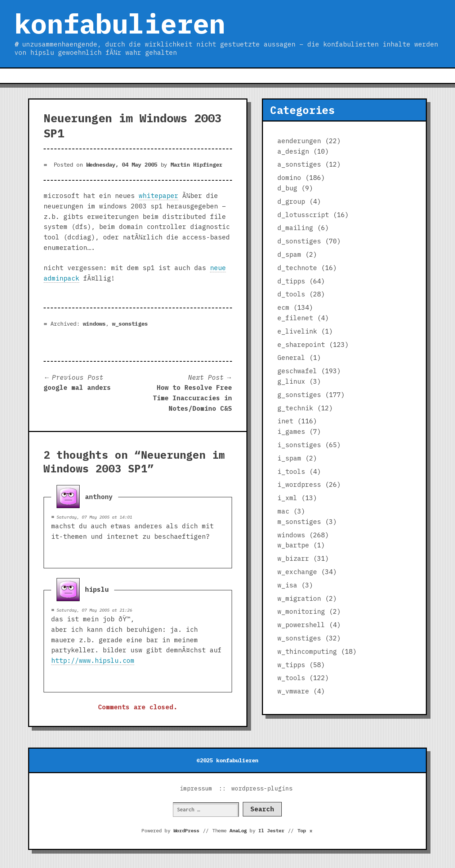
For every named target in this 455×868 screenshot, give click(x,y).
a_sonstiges (299, 164)
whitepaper (159, 196)
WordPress (186, 830)
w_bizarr (293, 558)
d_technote (297, 268)
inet (285, 421)
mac (283, 511)
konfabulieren (120, 23)
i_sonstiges (299, 445)
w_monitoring (301, 611)
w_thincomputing (307, 651)
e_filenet (295, 318)
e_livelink (297, 331)
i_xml (287, 498)
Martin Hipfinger (196, 164)
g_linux (291, 381)
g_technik (295, 408)
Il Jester (271, 830)
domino (289, 178)
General (291, 358)
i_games (291, 431)
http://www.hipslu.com (93, 660)
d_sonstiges (299, 241)
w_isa (287, 585)
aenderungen (299, 141)
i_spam (289, 458)
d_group (291, 201)
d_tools (291, 294)
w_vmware (293, 691)
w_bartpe (293, 545)
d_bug (287, 188)
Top (305, 830)
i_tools (291, 472)
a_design (293, 151)
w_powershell (301, 625)
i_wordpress (299, 484)
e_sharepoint (301, 345)
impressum (196, 788)
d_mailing (295, 228)
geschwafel (297, 371)
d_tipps (291, 281)
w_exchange (297, 572)
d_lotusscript (303, 215)
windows (94, 323)
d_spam (289, 254)
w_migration (299, 598)
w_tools (291, 678)
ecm (283, 307)
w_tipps (291, 665)
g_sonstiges (299, 395)
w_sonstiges (130, 323)
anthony (99, 497)
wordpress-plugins (262, 788)
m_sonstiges (299, 522)
